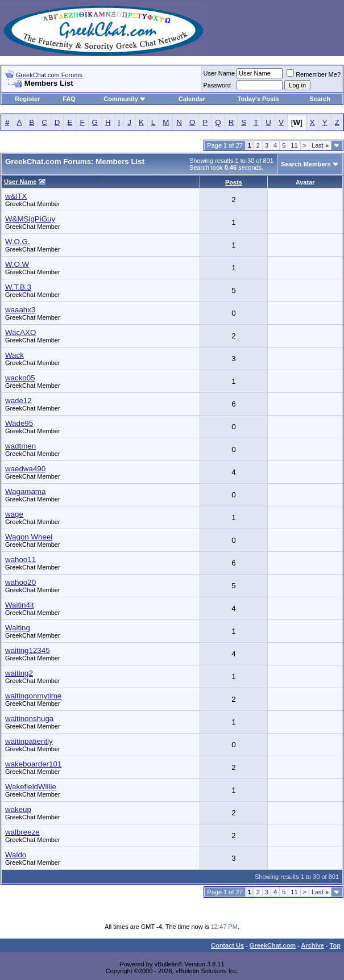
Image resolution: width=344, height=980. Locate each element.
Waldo (16, 855)
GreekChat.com (273, 945)
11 (294, 145)
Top (335, 945)
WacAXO (20, 332)
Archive (313, 945)
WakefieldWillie (31, 787)
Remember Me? (314, 74)
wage (14, 514)
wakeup (18, 809)
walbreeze (22, 832)
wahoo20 (20, 582)
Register (27, 99)
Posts (234, 182)
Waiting (18, 628)
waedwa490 (25, 469)
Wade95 (19, 423)
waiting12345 (28, 650)
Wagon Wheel (29, 537)
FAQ (69, 99)
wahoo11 (20, 560)
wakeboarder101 (33, 764)
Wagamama (25, 491)
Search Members (306, 164)
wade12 (18, 401)
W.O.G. (18, 242)
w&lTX (16, 196)
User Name (219, 73)
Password (217, 85)
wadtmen (20, 446)
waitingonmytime (33, 696)
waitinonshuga (29, 719)
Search (320, 99)
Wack (14, 355)
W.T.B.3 (18, 287)
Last (320, 145)
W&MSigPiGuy (30, 219)
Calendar (192, 99)
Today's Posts (258, 99)
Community (125, 99)
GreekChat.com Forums (49, 75)
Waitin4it (20, 605)
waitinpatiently (29, 741)
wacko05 (20, 378)
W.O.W (17, 264)
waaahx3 (20, 310)
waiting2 (19, 673)
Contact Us (227, 945)
